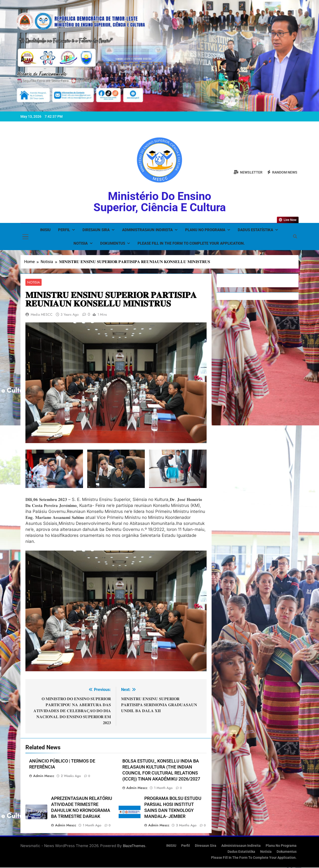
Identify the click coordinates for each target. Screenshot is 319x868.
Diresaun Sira (96, 230)
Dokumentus (113, 243)
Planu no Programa (205, 230)
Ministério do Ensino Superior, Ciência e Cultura (160, 202)
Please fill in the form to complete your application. (191, 243)
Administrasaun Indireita (147, 230)
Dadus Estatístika (255, 230)
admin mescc (44, 776)
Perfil (64, 230)
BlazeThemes (134, 846)
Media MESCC (42, 315)
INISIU (45, 230)
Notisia (81, 243)
